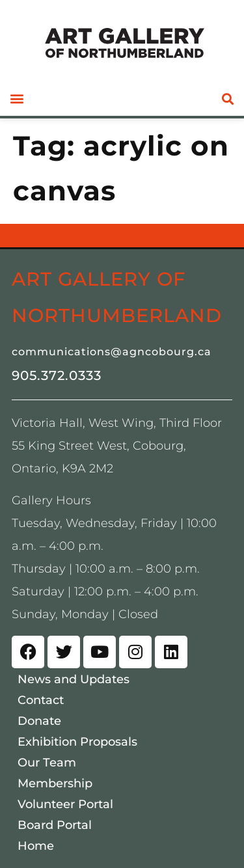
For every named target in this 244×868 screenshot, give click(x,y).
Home (36, 846)
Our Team (47, 763)
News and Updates (74, 679)
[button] (17, 99)
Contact (41, 700)
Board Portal (55, 825)
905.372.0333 (57, 375)
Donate (39, 721)
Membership (55, 783)
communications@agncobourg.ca (112, 352)
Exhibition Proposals (77, 742)
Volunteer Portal (65, 804)
